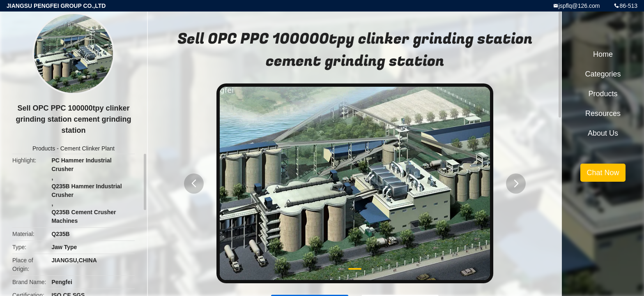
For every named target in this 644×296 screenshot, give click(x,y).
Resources (603, 113)
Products (44, 148)
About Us (603, 133)
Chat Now (603, 173)
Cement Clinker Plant (87, 148)
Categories (603, 74)
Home (603, 54)
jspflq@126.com (579, 6)
